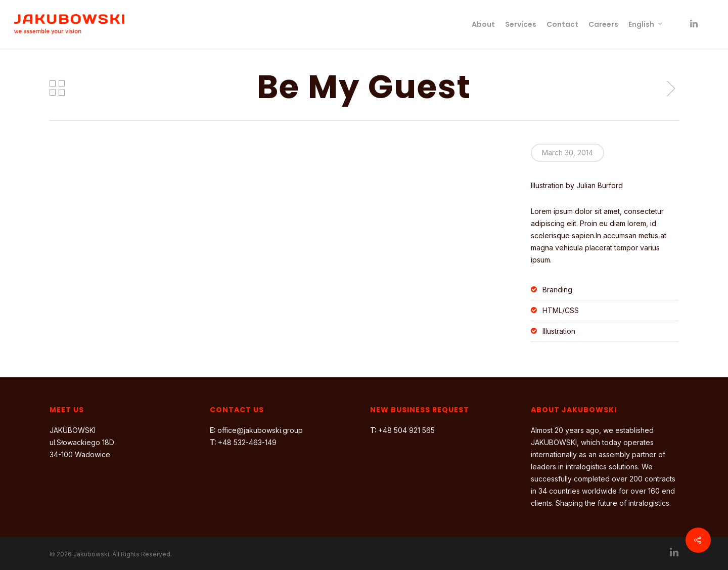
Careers (603, 24)
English (646, 24)
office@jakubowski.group (260, 430)
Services (521, 24)
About (483, 24)
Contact (562, 24)
